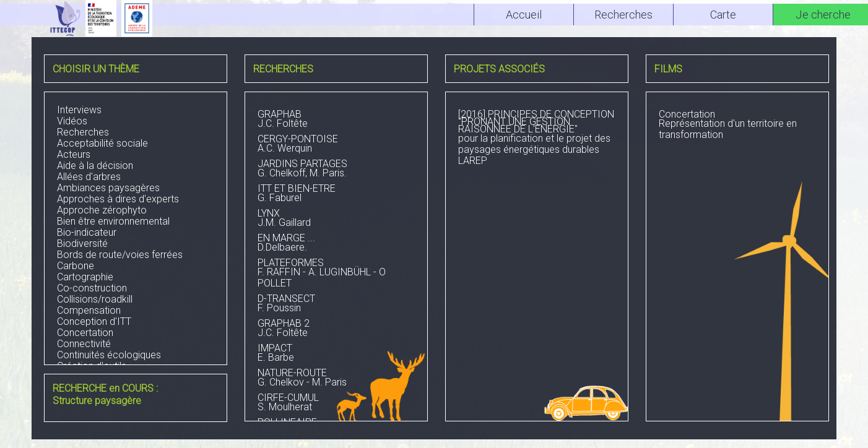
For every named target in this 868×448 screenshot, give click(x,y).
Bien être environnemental (113, 221)
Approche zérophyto (102, 210)
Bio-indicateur (87, 232)
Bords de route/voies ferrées (120, 255)
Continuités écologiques (109, 355)
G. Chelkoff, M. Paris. (336, 170)
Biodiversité (82, 243)
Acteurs (74, 154)
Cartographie (85, 277)
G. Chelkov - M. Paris (336, 379)
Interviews (79, 110)
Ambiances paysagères (108, 188)
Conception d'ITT (94, 321)
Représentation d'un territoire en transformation (737, 126)
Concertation (85, 333)
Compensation (89, 310)
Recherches (83, 132)
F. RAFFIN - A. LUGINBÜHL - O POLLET (336, 274)
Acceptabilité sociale (102, 143)
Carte (723, 15)
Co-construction (92, 288)
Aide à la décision (95, 166)
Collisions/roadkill (95, 299)
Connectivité (84, 344)
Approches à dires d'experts (118, 199)
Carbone (76, 266)
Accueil (524, 15)
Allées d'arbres (89, 177)
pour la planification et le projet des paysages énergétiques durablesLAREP (537, 139)
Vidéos (72, 121)
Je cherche (823, 15)
